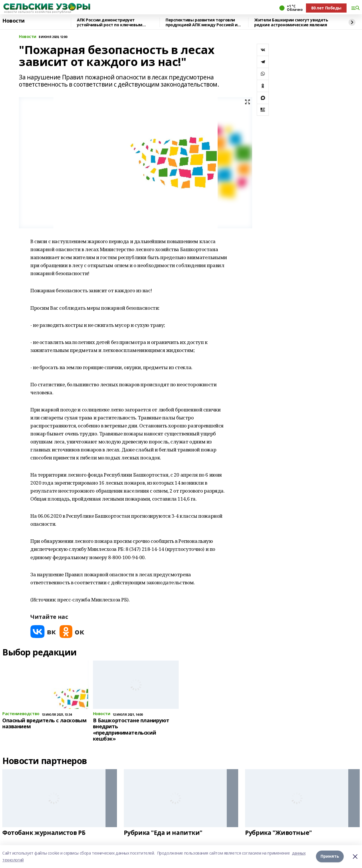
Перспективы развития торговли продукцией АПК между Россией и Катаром (201, 22)
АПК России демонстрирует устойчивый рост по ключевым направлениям (110, 22)
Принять (330, 856)
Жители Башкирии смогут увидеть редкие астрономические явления (291, 22)
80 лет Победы (326, 8)
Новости (13, 21)
